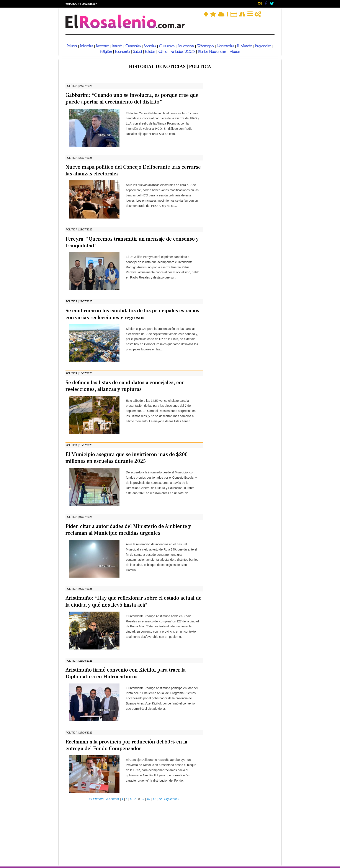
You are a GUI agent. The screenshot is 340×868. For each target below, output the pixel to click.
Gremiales (134, 46)
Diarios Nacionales (213, 52)
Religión (107, 52)
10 (148, 799)
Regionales (264, 46)
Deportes (103, 46)
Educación (186, 46)
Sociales (150, 46)
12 (160, 799)
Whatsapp (206, 46)
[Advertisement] (134, 832)
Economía (123, 52)
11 (154, 799)
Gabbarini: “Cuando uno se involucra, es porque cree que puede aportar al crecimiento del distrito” (132, 99)
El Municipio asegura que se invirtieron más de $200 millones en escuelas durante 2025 (127, 458)
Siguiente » (172, 799)
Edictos (151, 52)
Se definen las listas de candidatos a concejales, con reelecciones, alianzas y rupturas (125, 386)
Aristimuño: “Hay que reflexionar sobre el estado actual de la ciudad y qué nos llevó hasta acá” (133, 601)
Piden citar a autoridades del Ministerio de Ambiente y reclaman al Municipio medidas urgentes (128, 530)
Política (72, 46)
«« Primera (96, 799)
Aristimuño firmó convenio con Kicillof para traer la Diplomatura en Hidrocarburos (126, 673)
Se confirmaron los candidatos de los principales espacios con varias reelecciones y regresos (132, 314)
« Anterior (113, 799)
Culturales (167, 46)
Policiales (87, 46)
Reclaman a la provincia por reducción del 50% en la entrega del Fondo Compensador (126, 745)
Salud (138, 52)
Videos (235, 52)
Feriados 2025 (183, 52)
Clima (163, 52)
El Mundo (245, 46)
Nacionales (226, 46)
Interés (118, 46)
